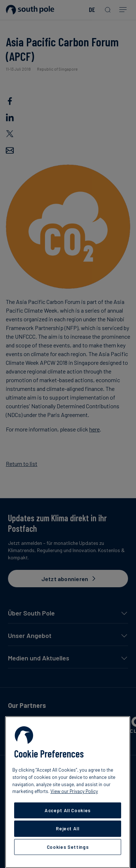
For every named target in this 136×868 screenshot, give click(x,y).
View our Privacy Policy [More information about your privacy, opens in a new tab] (74, 791)
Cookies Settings (68, 847)
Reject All (68, 829)
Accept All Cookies (68, 810)
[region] (68, 792)
